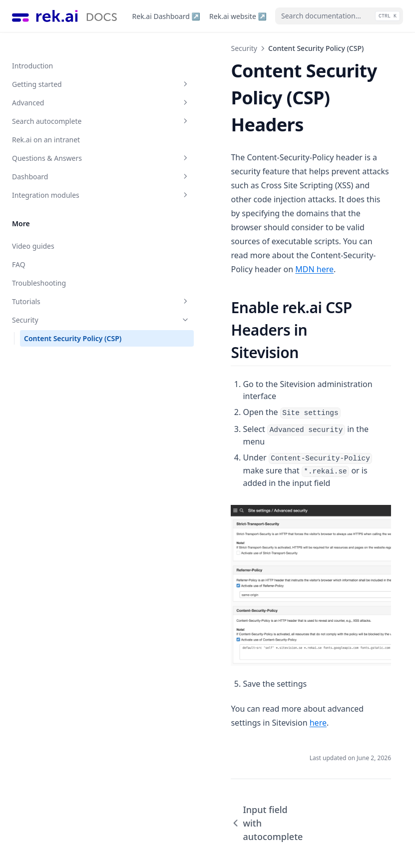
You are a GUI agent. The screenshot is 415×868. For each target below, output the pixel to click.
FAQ (19, 247)
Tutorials (61, 284)
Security (61, 302)
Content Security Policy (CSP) (63, 326)
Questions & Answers (61, 141)
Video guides (33, 228)
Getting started (61, 67)
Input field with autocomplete (191, 754)
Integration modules (61, 178)
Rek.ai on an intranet (46, 122)
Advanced (61, 85)
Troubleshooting (39, 265)
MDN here (268, 200)
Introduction (32, 48)
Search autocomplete (61, 104)
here (374, 660)
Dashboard (61, 159)
